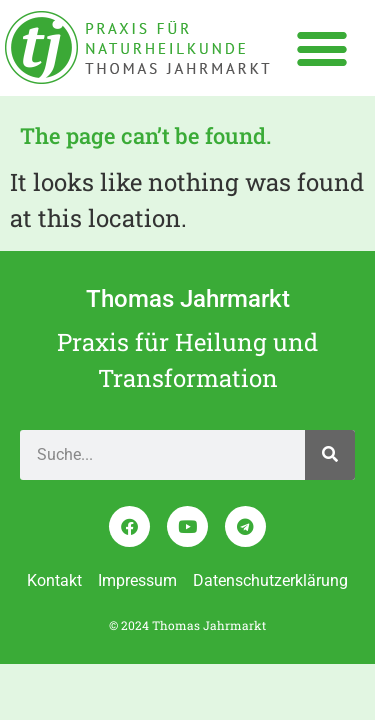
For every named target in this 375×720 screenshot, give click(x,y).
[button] (321, 47)
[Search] (330, 455)
